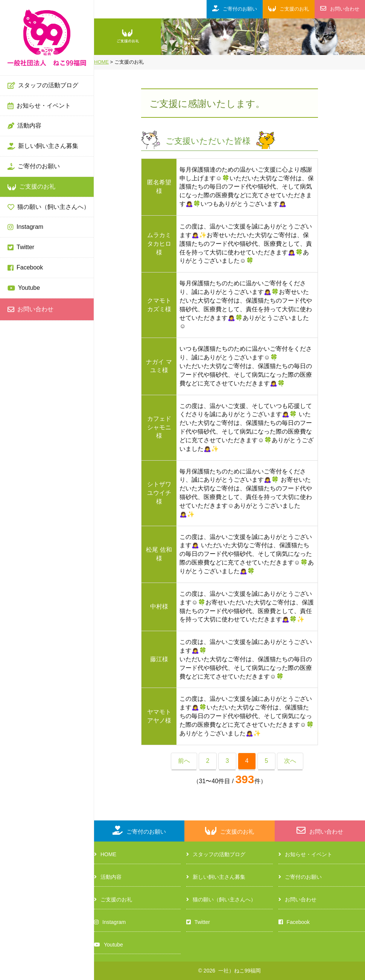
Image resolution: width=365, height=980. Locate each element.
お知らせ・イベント (39, 106)
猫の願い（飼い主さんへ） (49, 207)
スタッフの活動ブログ (43, 86)
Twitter (21, 248)
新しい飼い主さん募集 (43, 146)
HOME (105, 854)
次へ (290, 761)
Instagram (25, 227)
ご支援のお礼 (31, 187)
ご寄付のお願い (34, 167)
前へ (184, 761)
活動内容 (24, 126)
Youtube (24, 288)
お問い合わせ (30, 310)
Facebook (25, 268)
